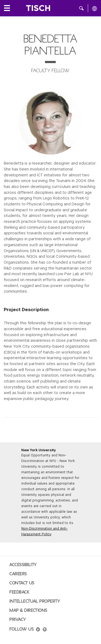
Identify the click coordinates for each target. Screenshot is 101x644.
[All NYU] (95, 8)
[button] (81, 8)
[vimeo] (38, 630)
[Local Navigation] (7, 8)
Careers (18, 574)
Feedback (19, 592)
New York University (39, 450)
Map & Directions (28, 610)
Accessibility (23, 565)
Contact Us (22, 583)
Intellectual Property (35, 601)
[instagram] (45, 630)
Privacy (18, 620)
